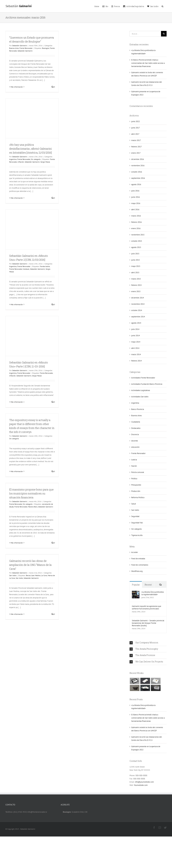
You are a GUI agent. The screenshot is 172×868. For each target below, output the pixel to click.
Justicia (134, 460)
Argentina (13, 159)
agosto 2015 (136, 247)
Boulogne (46, 48)
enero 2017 (136, 153)
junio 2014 (136, 336)
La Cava (44, 575)
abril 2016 (135, 209)
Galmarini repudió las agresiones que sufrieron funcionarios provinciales (147, 607)
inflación (21, 162)
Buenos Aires (14, 48)
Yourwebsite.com (141, 785)
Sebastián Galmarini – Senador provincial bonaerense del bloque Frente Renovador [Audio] (148, 623)
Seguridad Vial (137, 523)
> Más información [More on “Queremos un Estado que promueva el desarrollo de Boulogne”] (16, 87)
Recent (148, 585)
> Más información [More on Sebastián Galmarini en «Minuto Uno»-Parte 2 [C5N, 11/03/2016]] (16, 304)
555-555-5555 (141, 775)
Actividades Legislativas (141, 390)
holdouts (26, 269)
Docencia (135, 434)
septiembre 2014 (138, 317)
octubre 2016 (137, 172)
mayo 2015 (136, 266)
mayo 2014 (136, 342)
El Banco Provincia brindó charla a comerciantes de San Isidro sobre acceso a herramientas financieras (148, 63)
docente (135, 441)
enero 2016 (136, 228)
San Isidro (13, 575)
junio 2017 (136, 128)
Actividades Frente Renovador (143, 378)
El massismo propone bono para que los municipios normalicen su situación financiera (31, 493)
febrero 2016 (136, 222)
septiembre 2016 (138, 178)
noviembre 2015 (138, 235)
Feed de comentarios (140, 565)
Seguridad (135, 516)
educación (135, 447)
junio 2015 (136, 260)
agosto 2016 (136, 184)
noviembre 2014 (138, 304)
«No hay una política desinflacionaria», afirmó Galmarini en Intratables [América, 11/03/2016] (30, 149)
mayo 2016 (136, 203)
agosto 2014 (136, 323)
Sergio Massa (45, 162)
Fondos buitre (45, 266)
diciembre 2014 (138, 298)
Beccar (28, 575)
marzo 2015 (136, 279)
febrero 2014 (136, 361)
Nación (134, 466)
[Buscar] (164, 34)
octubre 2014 (137, 310)
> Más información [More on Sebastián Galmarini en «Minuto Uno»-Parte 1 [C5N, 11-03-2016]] (16, 402)
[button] (162, 6)
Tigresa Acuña (137, 535)
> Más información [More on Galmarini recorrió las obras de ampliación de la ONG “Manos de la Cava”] (16, 614)
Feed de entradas (138, 559)
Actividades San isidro (140, 397)
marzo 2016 (136, 216)
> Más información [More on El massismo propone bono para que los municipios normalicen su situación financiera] (16, 543)
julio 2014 (135, 329)
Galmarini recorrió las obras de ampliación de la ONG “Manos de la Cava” (30, 565)
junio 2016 (136, 197)
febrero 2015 (136, 285)
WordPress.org (137, 571)
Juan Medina (36, 575)
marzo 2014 (136, 354)
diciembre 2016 (138, 159)
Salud (134, 504)
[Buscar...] (145, 34)
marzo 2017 (136, 140)
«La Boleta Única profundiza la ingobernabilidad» (153, 593)
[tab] (148, 643)
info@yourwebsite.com (144, 782)
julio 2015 (135, 254)
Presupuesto (136, 485)
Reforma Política (138, 497)
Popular (136, 585)
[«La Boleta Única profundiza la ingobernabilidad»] (136, 592)
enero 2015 (136, 291)
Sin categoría (36, 159)
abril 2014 (135, 348)
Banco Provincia (138, 409)
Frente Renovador (26, 48)
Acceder (135, 552)
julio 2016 (135, 191)
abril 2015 (135, 273)
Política (134, 479)
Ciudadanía (136, 422)
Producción (136, 491)
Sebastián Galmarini (20, 46)
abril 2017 (135, 134)
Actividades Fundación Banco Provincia (147, 384)
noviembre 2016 (138, 166)
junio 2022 (136, 121)
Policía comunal (138, 472)
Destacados (136, 428)
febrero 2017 (136, 147)
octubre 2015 (137, 241)
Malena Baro (33, 507)
